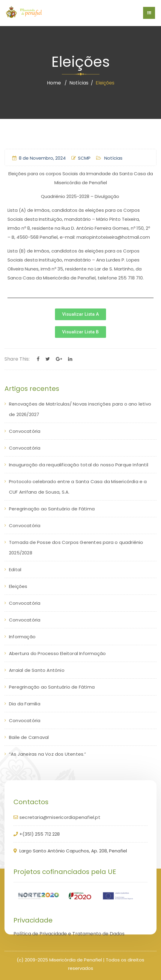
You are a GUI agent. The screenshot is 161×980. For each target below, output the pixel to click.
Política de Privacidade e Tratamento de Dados (69, 934)
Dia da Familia (25, 704)
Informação (22, 637)
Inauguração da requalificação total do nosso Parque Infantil (79, 465)
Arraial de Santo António (37, 670)
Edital (15, 570)
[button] (80, 314)
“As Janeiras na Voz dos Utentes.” (48, 754)
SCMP (81, 158)
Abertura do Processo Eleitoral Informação (57, 653)
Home (54, 83)
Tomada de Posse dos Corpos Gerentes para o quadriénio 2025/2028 (76, 548)
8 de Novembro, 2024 (39, 158)
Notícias (79, 83)
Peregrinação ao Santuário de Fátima (52, 509)
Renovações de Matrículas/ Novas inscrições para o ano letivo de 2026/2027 (80, 409)
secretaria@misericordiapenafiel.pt (60, 817)
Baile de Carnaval (29, 737)
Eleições (18, 586)
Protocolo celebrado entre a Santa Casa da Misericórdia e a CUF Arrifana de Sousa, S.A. (78, 487)
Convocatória (25, 431)
